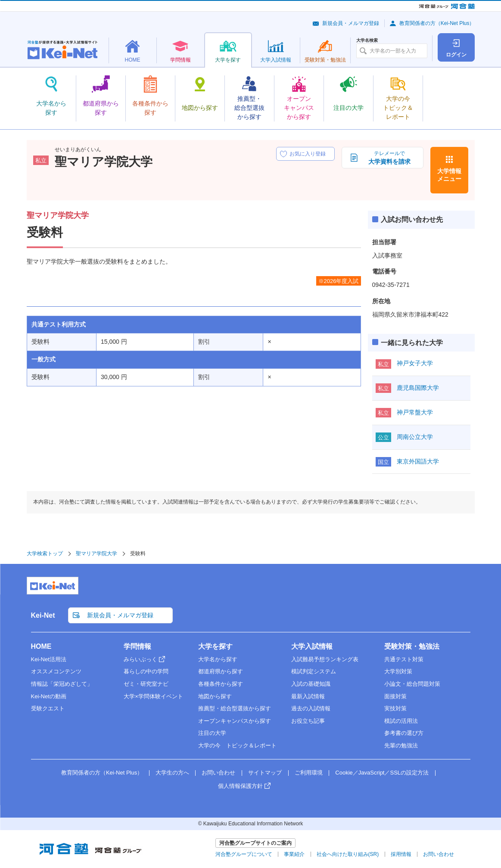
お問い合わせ (218, 773)
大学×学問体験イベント (153, 696)
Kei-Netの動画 (49, 696)
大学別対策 (398, 671)
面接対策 (395, 696)
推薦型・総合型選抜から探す (235, 708)
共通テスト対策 (404, 659)
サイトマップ (265, 773)
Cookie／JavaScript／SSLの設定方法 (382, 773)
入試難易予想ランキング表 (325, 659)
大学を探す (215, 646)
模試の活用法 (401, 721)
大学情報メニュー (449, 175)
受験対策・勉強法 (412, 646)
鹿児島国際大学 (418, 388)
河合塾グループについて (244, 854)
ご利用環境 (309, 773)
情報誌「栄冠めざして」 (62, 684)
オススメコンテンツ (56, 671)
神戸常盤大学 (415, 412)
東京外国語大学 (418, 461)
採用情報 (401, 854)
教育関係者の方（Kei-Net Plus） (437, 23)
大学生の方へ (172, 773)
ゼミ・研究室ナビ (146, 684)
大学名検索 (367, 40)
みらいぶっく (140, 659)
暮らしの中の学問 (146, 671)
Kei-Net (43, 615)
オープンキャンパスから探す (235, 721)
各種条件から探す (221, 684)
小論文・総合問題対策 (412, 684)
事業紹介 (294, 854)
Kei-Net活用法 (49, 659)
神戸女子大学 (415, 363)
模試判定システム (314, 671)
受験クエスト (48, 708)
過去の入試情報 (311, 708)
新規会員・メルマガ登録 (351, 23)
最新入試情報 (308, 696)
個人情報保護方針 (240, 786)
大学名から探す (218, 659)
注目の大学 (212, 733)
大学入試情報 (312, 646)
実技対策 (395, 708)
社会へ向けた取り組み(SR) (348, 854)
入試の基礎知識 (311, 684)
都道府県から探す (221, 671)
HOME (41, 646)
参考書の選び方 (404, 733)
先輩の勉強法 (401, 745)
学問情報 (137, 646)
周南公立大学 (415, 437)
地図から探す (215, 696)
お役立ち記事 (308, 721)
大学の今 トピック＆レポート (237, 745)
